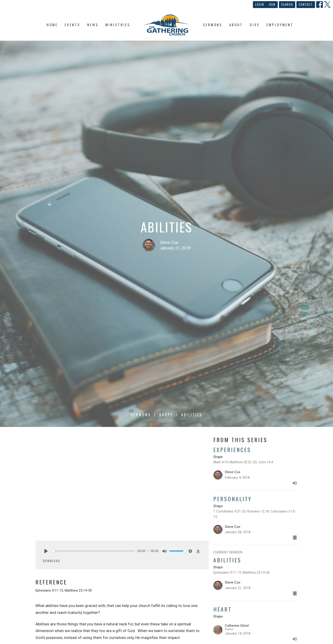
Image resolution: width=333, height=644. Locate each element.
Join (272, 4)
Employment (280, 25)
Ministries (118, 25)
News (93, 25)
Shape (166, 415)
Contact (306, 4)
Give (255, 25)
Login (260, 4)
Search (287, 4)
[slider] (94, 551)
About (236, 25)
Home (52, 25)
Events (72, 25)
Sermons (213, 25)
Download (51, 561)
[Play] (46, 551)
